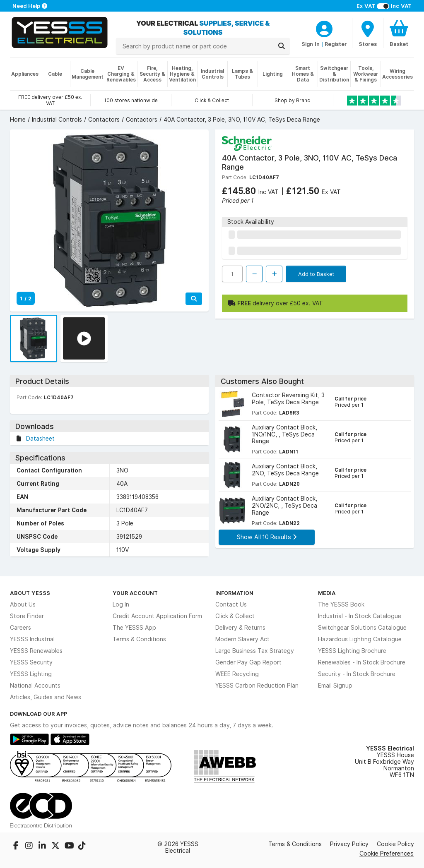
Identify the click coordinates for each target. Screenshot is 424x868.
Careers (20, 628)
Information (234, 593)
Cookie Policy (395, 844)
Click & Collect (235, 616)
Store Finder (27, 616)
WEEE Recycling (237, 674)
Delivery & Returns (240, 628)
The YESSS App (134, 628)
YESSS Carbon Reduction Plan (257, 686)
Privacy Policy (349, 844)
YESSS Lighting (31, 674)
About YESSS (30, 593)
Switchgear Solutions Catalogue (362, 628)
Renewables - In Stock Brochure (362, 662)
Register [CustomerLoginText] (336, 44)
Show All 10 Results (267, 537)
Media (327, 593)
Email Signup (335, 686)
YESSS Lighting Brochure (352, 651)
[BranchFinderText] (368, 33)
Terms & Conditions (139, 639)
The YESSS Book (341, 604)
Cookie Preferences (387, 853)
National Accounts (35, 686)
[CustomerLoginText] (324, 28)
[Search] (282, 46)
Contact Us (231, 604)
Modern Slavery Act (242, 639)
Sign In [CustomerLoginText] (311, 44)
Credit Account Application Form (157, 616)
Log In (121, 604)
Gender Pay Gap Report (248, 662)
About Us (23, 604)
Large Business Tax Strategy (255, 651)
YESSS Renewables (36, 651)
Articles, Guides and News (46, 697)
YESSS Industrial (32, 639)
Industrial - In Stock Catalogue (360, 616)
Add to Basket (316, 274)
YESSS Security (31, 662)
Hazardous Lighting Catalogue (360, 639)
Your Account (135, 593)
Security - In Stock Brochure (357, 674)
